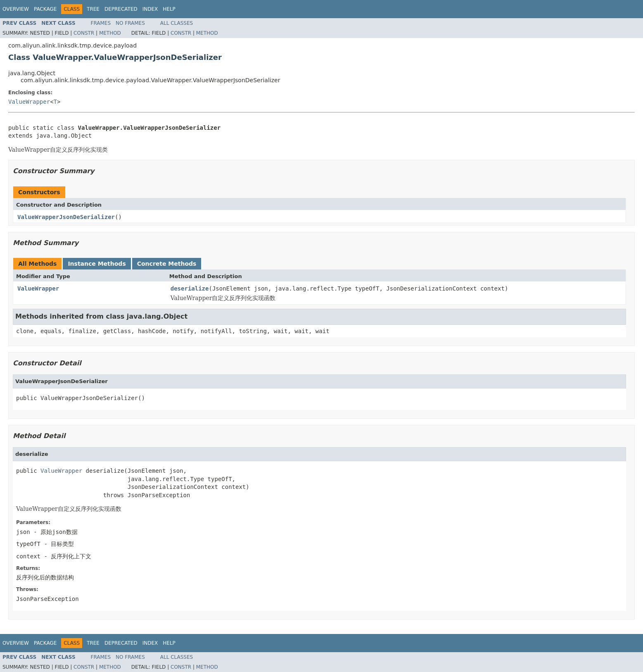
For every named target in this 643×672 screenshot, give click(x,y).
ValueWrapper (29, 102)
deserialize (190, 288)
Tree (93, 9)
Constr (84, 33)
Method (110, 33)
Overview (16, 9)
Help (169, 9)
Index (150, 9)
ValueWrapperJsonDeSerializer (66, 217)
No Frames (130, 23)
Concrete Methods (167, 264)
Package (45, 9)
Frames (101, 23)
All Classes (177, 23)
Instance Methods (97, 264)
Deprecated (121, 9)
